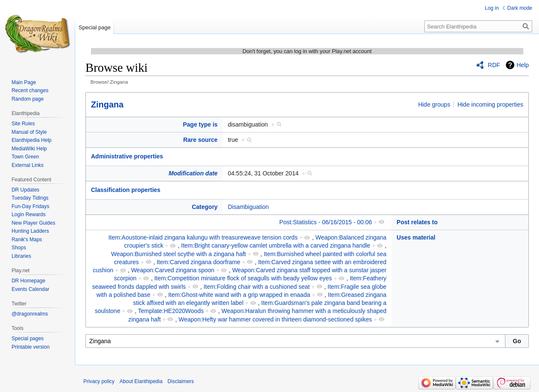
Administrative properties (127, 156)
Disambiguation (248, 207)
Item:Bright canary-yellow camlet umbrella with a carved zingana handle (276, 245)
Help (523, 65)
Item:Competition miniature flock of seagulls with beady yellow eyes (243, 278)
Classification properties (126, 190)
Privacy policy (99, 381)
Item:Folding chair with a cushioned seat (257, 287)
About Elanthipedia (141, 381)
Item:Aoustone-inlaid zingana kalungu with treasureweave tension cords (203, 237)
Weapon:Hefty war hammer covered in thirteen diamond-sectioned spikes (275, 319)
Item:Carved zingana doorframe (198, 262)
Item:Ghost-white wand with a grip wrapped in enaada (239, 295)
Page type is (200, 124)
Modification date (193, 173)
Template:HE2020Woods (171, 311)
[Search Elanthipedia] (478, 26)
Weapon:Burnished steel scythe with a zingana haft (178, 254)
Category (205, 207)
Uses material (416, 237)
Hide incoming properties (490, 104)
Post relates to (417, 222)
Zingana (107, 104)
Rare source (200, 140)
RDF (494, 65)
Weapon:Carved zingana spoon (173, 270)
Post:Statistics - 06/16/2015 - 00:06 (326, 222)
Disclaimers (181, 381)
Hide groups (434, 104)
